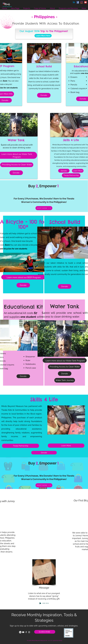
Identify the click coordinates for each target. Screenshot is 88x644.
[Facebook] (78, 2)
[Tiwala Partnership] (71, 175)
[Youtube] (23, 632)
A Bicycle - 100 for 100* (23, 224)
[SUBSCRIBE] (45, 632)
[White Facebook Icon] (26, 632)
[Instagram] (82, 2)
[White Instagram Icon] (29, 632)
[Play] (40, 603)
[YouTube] (85, 2)
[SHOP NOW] (44, 208)
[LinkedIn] (20, 632)
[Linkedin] (74, 2)
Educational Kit (23, 307)
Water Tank (65, 306)
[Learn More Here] (43, 36)
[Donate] (64, 171)
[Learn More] (78, 171)
